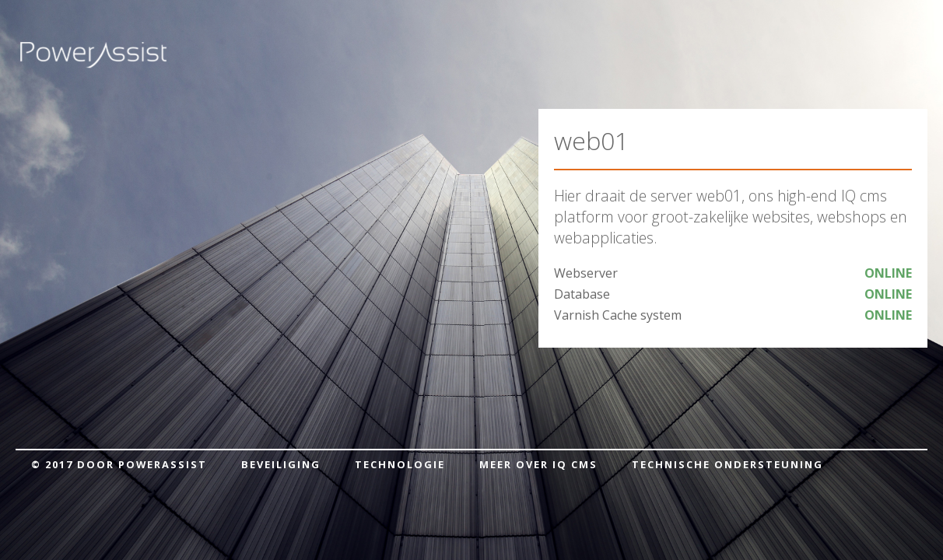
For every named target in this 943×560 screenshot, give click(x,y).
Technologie (400, 464)
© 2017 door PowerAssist (119, 464)
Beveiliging (281, 464)
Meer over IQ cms (538, 464)
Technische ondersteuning (727, 464)
